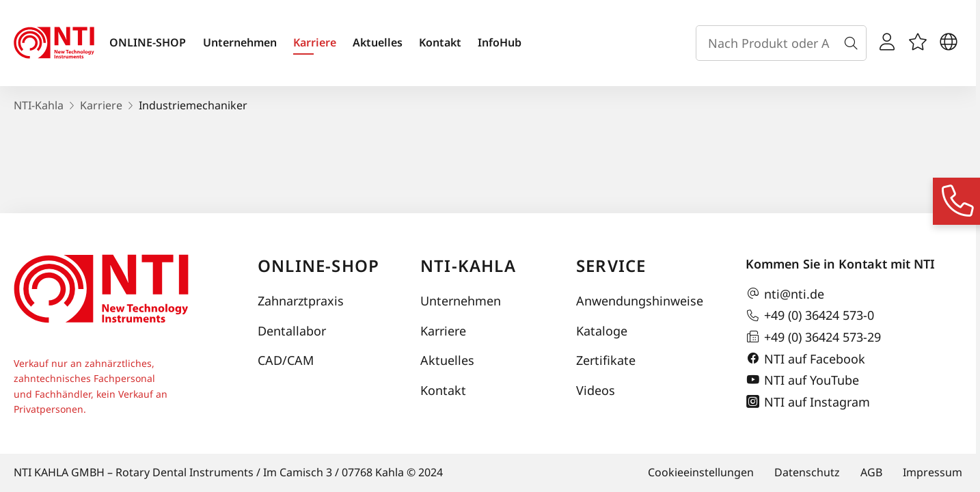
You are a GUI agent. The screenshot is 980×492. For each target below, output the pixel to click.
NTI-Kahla (39, 105)
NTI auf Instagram (808, 402)
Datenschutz (807, 472)
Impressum (933, 472)
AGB (871, 472)
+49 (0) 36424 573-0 (810, 316)
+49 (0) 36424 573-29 (813, 337)
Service (611, 265)
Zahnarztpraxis (301, 301)
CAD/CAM (286, 360)
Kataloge (602, 331)
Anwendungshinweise (640, 301)
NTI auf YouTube (802, 380)
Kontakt (440, 42)
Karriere (315, 42)
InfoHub (500, 42)
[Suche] (854, 43)
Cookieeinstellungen (701, 472)
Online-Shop (318, 265)
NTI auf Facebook (805, 359)
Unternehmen (240, 42)
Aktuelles (378, 42)
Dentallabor (292, 331)
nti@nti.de (785, 294)
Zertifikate (606, 360)
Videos (596, 390)
